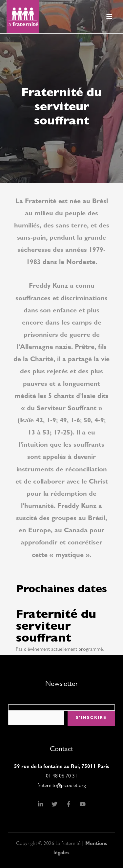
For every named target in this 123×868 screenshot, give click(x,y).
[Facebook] (69, 804)
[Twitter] (54, 804)
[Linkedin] (40, 804)
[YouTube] (83, 804)
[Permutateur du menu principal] (109, 16)
